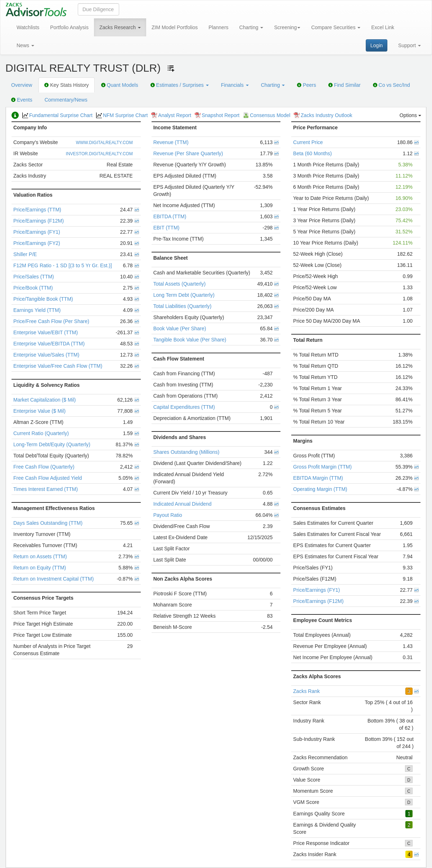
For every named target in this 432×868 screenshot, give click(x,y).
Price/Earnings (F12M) (39, 221)
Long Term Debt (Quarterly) (184, 295)
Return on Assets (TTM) (40, 556)
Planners (218, 27)
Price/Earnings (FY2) (37, 243)
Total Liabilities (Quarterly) (183, 306)
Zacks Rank (306, 691)
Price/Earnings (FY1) (37, 232)
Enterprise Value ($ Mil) (39, 411)
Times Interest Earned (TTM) (46, 489)
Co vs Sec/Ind (391, 85)
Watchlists (28, 27)
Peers (306, 85)
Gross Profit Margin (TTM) (322, 467)
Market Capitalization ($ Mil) (45, 400)
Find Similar (345, 85)
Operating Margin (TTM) (320, 489)
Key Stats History (66, 85)
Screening (287, 27)
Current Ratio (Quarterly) (41, 433)
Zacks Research (120, 27)
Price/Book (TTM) (33, 288)
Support (409, 45)
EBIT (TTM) (166, 228)
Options (410, 115)
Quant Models (120, 85)
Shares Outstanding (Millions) (186, 452)
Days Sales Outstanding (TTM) (48, 523)
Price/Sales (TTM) (34, 277)
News (25, 45)
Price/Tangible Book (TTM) (43, 299)
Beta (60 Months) (312, 153)
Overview (22, 85)
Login (377, 45)
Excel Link (383, 27)
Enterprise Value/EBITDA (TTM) (49, 344)
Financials (235, 85)
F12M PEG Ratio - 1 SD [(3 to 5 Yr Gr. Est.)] (63, 265)
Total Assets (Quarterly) (180, 284)
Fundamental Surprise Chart (57, 115)
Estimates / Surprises (180, 85)
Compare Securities (336, 27)
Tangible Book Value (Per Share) (190, 340)
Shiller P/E (25, 254)
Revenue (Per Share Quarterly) (188, 153)
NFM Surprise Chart (122, 115)
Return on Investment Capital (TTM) (53, 579)
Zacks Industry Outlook (323, 115)
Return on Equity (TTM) (40, 568)
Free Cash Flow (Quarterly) (44, 467)
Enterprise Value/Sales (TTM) (46, 355)
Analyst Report (171, 115)
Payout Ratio (168, 515)
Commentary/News (66, 100)
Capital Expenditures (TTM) (184, 407)
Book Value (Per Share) (180, 328)
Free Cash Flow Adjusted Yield (48, 478)
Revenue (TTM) (171, 142)
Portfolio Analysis (69, 27)
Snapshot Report (217, 115)
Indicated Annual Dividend (183, 504)
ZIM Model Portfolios (175, 27)
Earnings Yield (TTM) (37, 310)
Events (22, 100)
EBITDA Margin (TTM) (318, 478)
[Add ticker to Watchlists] (171, 68)
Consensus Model (267, 115)
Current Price (308, 142)
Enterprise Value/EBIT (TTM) (46, 332)
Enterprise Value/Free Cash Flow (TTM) (58, 366)
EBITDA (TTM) (170, 216)
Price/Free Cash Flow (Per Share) (51, 321)
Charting (251, 27)
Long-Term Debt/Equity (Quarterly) (52, 444)
